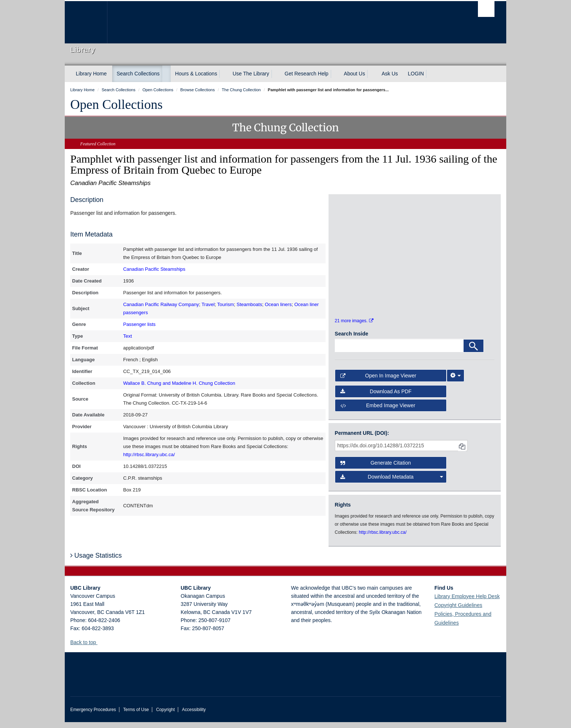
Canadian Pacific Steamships (154, 269)
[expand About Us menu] (372, 74)
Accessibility (194, 715)
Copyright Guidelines (458, 611)
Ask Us (390, 74)
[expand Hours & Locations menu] (224, 74)
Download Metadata (392, 483)
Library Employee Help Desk (467, 602)
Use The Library (251, 74)
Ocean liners (278, 304)
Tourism (226, 304)
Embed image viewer (378, 412)
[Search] (474, 352)
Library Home (91, 74)
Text (128, 336)
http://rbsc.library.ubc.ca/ (149, 454)
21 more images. (354, 327)
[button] (100, 648)
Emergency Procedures (93, 715)
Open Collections (116, 104)
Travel (208, 304)
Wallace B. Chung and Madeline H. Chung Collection (179, 383)
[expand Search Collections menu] (166, 74)
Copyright (165, 715)
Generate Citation (376, 469)
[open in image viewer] (355, 231)
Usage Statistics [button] (96, 561)
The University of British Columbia (86, 22)
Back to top (87, 648)
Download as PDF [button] (376, 397)
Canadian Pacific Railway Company (161, 304)
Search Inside (352, 340)
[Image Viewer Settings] (455, 382)
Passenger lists (139, 324)
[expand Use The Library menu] (276, 74)
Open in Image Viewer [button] (378, 382)
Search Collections (138, 74)
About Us (355, 74)
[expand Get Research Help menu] (335, 74)
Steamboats (249, 304)
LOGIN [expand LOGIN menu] (416, 74)
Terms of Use (136, 715)
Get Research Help (307, 74)
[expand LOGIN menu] (430, 74)
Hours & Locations (196, 74)
